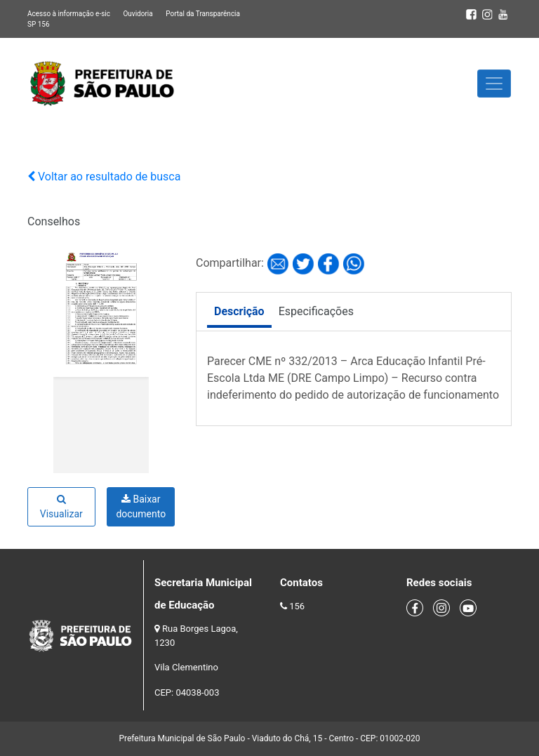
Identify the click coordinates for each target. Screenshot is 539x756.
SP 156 (39, 24)
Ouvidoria (138, 14)
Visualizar (61, 507)
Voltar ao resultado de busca (104, 177)
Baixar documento (141, 506)
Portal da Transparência (203, 14)
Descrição (239, 311)
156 (297, 606)
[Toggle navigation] (494, 84)
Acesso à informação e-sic (69, 14)
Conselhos (54, 221)
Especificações (316, 311)
